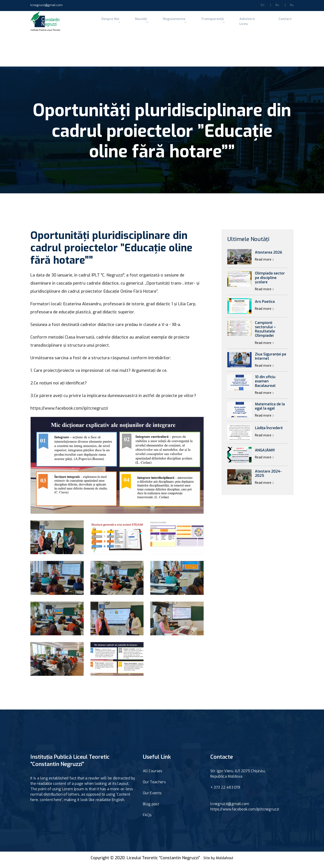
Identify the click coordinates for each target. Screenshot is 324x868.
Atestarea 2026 (269, 256)
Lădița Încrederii (269, 432)
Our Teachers (154, 786)
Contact (268, 23)
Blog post (151, 808)
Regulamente (167, 23)
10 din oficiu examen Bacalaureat (265, 385)
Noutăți (137, 23)
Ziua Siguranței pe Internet (271, 360)
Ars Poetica (265, 306)
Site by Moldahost (218, 862)
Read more (264, 264)
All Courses (153, 775)
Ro (277, 5)
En (263, 5)
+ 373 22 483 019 (225, 791)
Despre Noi (109, 23)
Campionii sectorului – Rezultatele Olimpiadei (265, 333)
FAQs (147, 819)
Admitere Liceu (239, 23)
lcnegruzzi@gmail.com (46, 5)
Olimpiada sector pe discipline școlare (270, 282)
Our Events (152, 797)
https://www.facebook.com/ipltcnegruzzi (245, 813)
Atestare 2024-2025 (268, 477)
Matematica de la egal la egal (270, 410)
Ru (292, 5)
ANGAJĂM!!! (265, 454)
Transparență (203, 23)
